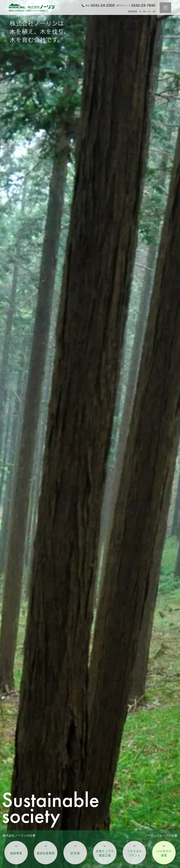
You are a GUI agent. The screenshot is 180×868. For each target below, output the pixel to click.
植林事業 (16, 853)
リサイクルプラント (134, 853)
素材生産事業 (46, 853)
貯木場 (75, 853)
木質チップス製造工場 (105, 853)
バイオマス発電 (164, 853)
